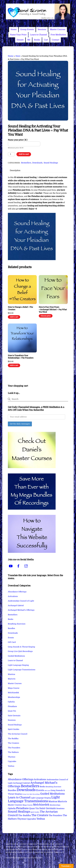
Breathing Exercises (17, 624)
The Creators (13, 743)
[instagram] (26, 566)
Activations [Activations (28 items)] (40, 779)
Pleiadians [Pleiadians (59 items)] (22, 808)
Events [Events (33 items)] (40, 790)
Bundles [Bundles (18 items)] (12, 790)
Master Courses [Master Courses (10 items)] (15, 805)
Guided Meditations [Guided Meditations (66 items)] (52, 794)
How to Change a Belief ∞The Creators (20, 308)
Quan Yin (12, 711)
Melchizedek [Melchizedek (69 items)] (41, 805)
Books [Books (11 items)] (43, 787)
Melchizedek (13, 693)
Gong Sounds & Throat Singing (21, 647)
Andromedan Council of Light (21, 601)
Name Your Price (18, 35)
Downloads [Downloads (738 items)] (26, 790)
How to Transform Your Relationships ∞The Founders (21, 357)
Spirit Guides (14, 729)
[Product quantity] (11, 154)
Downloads (37, 163)
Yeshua (11, 766)
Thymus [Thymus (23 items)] (22, 819)
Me (29, 40)
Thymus (12, 757)
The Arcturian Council (18, 734)
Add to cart (24, 154)
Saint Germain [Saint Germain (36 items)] (48, 808)
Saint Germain (14, 716)
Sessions (42, 29)
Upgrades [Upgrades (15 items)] (31, 819)
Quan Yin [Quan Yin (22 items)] (34, 808)
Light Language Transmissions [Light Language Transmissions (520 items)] (34, 799)
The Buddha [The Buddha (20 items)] (25, 815)
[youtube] (11, 566)
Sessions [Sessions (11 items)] (60, 808)
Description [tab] (15, 171)
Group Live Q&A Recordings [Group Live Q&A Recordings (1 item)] (31, 794)
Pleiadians (12, 706)
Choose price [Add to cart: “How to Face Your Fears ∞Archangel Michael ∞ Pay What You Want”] (46, 316)
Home (14, 29)
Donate (20, 40)
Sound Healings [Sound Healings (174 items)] (19, 812)
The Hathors (13, 752)
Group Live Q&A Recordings (20, 651)
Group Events (27, 29)
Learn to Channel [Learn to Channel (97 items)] (19, 797)
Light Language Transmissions (22, 670)
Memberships (14, 697)
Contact (56, 40)
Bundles (11, 628)
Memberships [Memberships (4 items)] (55, 805)
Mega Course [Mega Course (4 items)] (28, 805)
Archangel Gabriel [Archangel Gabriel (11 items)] (21, 783)
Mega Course (14, 688)
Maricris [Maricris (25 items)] (62, 801)
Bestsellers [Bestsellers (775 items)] (30, 786)
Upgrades (12, 761)
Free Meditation (58, 35)
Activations (13, 596)
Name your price (18, 140)
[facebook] (19, 566)
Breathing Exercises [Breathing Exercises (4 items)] (54, 787)
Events (11, 638)
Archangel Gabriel (16, 606)
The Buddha (13, 739)
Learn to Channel (39, 35)
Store (18, 56)
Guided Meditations (16, 656)
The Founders (14, 748)
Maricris (12, 679)
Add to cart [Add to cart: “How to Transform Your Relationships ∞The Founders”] (14, 365)
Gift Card (12, 642)
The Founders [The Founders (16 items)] (55, 815)
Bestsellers (26, 163)
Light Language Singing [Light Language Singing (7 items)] (41, 798)
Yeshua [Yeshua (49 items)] (41, 819)
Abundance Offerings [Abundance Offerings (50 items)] (21, 779)
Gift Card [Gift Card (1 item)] (47, 791)
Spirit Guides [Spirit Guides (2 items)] (35, 812)
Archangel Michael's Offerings (21, 610)
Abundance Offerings (17, 592)
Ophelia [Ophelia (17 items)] (12, 808)
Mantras (12, 674)
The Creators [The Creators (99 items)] (40, 815)
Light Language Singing (18, 665)
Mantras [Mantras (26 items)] (53, 801)
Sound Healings (51, 163)
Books (37, 40)
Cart (46, 40)
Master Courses (58, 29)
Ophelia (11, 702)
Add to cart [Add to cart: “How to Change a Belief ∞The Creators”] (14, 317)
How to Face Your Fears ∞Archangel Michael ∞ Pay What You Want (53, 310)
